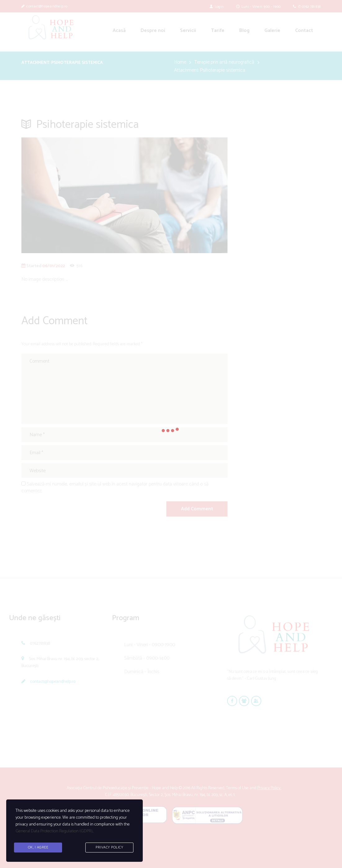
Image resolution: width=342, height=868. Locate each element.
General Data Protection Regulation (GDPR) (54, 831)
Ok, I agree (38, 847)
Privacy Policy (109, 847)
